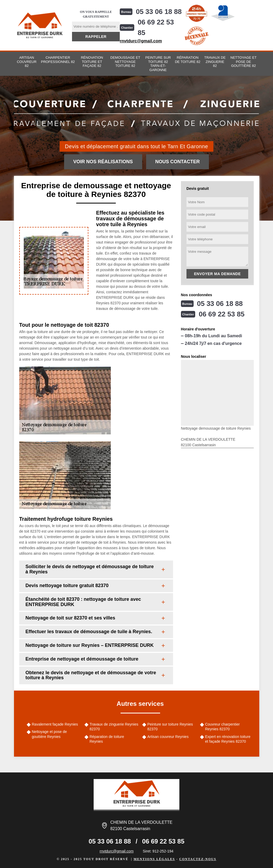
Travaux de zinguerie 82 (215, 62)
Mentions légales (154, 859)
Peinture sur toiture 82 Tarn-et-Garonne (158, 64)
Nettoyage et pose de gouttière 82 (244, 62)
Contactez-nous (198, 859)
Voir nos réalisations (103, 162)
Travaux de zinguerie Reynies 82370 (114, 727)
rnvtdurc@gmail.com (141, 41)
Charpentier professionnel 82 (58, 60)
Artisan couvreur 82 (27, 62)
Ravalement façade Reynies (55, 724)
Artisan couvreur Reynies (168, 737)
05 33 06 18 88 (159, 12)
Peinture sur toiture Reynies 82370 (170, 727)
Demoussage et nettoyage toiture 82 (125, 62)
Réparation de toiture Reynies (107, 739)
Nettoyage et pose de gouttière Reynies (49, 734)
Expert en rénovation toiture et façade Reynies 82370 (228, 739)
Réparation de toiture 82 (188, 60)
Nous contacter (178, 162)
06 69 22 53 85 (156, 27)
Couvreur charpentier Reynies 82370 (223, 727)
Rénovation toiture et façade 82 (92, 62)
